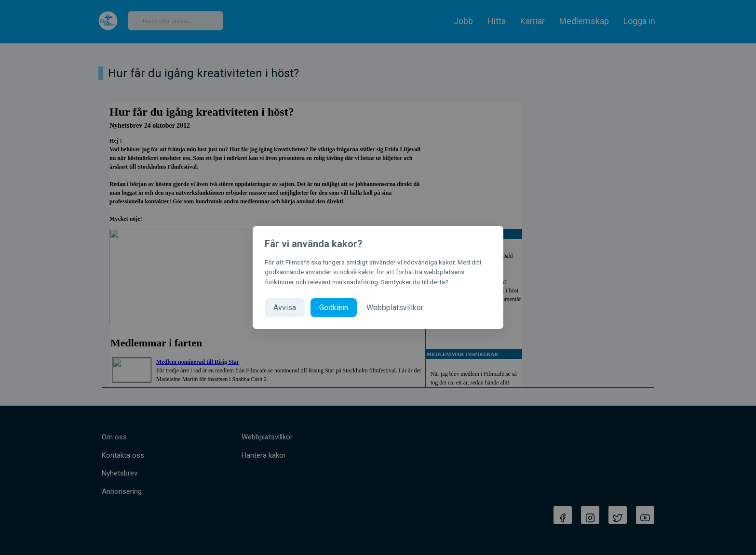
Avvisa (285, 308)
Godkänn (334, 308)
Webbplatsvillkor (395, 308)
